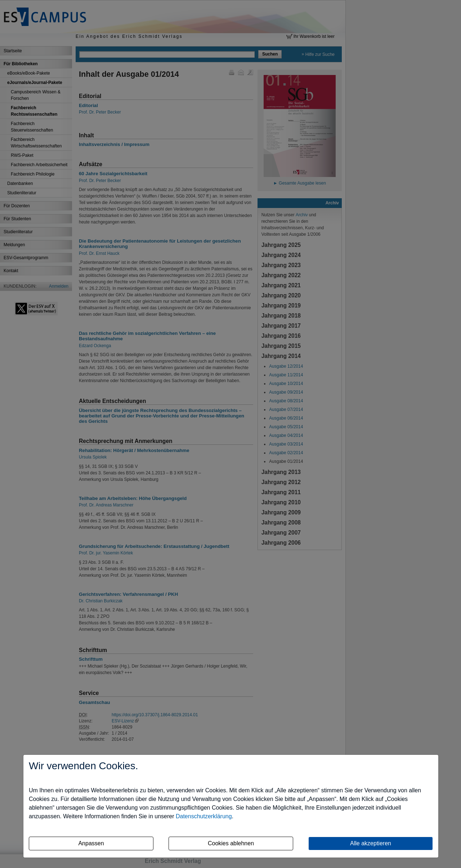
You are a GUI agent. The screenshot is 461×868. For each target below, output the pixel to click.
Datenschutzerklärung (204, 816)
